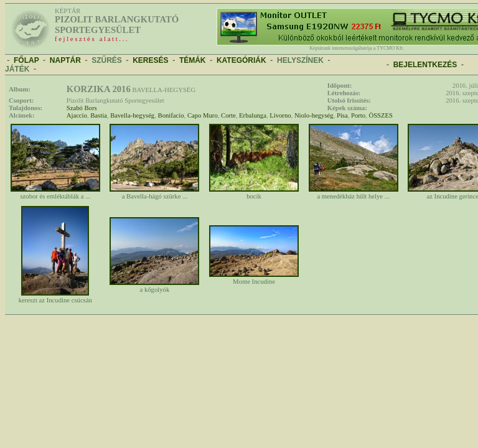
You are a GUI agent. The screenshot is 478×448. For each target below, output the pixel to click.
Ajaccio (77, 115)
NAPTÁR (65, 60)
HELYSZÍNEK (300, 60)
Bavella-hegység (132, 115)
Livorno (280, 115)
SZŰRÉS (107, 60)
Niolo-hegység (314, 115)
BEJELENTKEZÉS (425, 65)
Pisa (342, 115)
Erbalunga (253, 115)
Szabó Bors (82, 108)
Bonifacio (171, 115)
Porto (358, 115)
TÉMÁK (193, 60)
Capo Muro (203, 115)
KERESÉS (150, 60)
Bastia (99, 115)
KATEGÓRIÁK (241, 60)
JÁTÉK (17, 69)
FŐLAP (26, 60)
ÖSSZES (381, 115)
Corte (228, 115)
